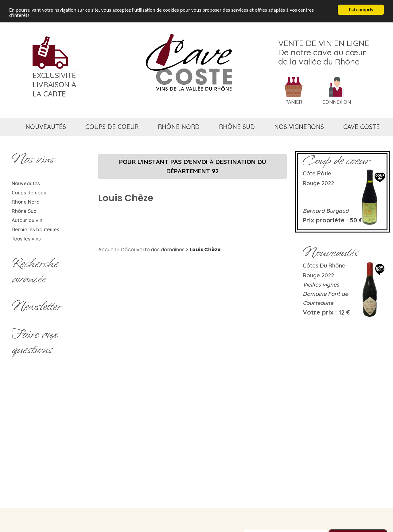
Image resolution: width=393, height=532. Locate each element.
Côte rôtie (317, 173)
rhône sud (237, 127)
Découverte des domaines (153, 250)
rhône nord (179, 127)
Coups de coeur (30, 193)
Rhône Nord (26, 202)
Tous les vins (26, 239)
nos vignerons (299, 127)
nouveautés (46, 127)
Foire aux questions (34, 342)
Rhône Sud (24, 211)
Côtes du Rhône (324, 266)
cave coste (362, 127)
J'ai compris (361, 10)
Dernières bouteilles (35, 229)
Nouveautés (26, 183)
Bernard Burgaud (326, 211)
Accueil (107, 250)
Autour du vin (27, 220)
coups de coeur (112, 127)
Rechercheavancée (35, 271)
